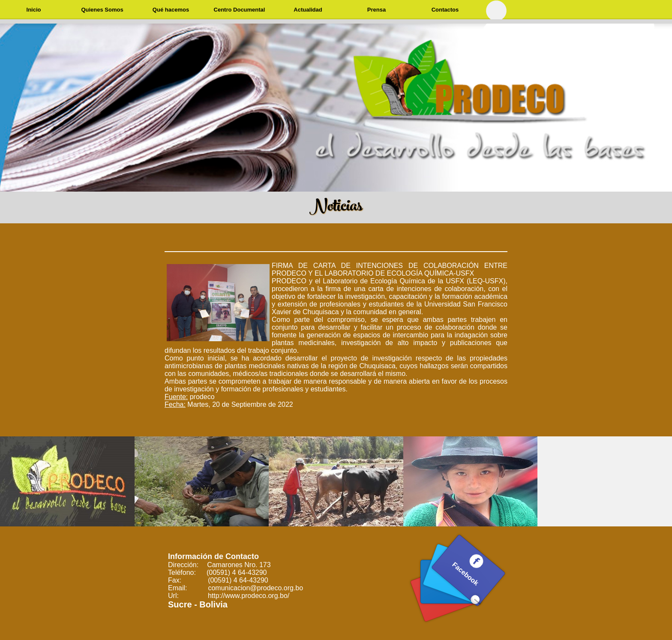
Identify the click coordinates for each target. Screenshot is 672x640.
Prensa (376, 10)
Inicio (34, 10)
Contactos (445, 10)
